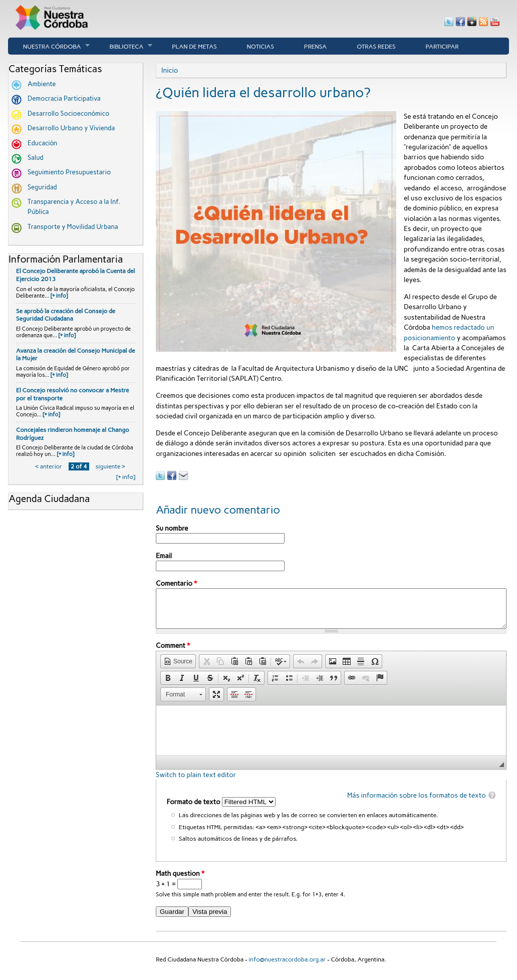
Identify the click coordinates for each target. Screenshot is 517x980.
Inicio (170, 70)
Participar (442, 47)
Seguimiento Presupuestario (69, 172)
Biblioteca (123, 46)
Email (164, 556)
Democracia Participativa (64, 98)
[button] (178, 669)
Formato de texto (194, 809)
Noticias (261, 47)
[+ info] (59, 296)
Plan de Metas (194, 47)
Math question (180, 881)
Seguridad (42, 187)
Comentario (176, 583)
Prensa (315, 47)
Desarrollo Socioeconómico (68, 113)
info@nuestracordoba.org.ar (287, 967)
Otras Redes (376, 47)
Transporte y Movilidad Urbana (73, 227)
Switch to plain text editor (196, 782)
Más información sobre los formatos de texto (417, 803)
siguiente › (110, 466)
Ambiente (42, 84)
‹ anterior (49, 466)
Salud (36, 158)
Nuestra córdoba (49, 46)
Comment (173, 653)
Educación (42, 143)
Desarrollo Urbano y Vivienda (71, 128)
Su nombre (172, 528)
